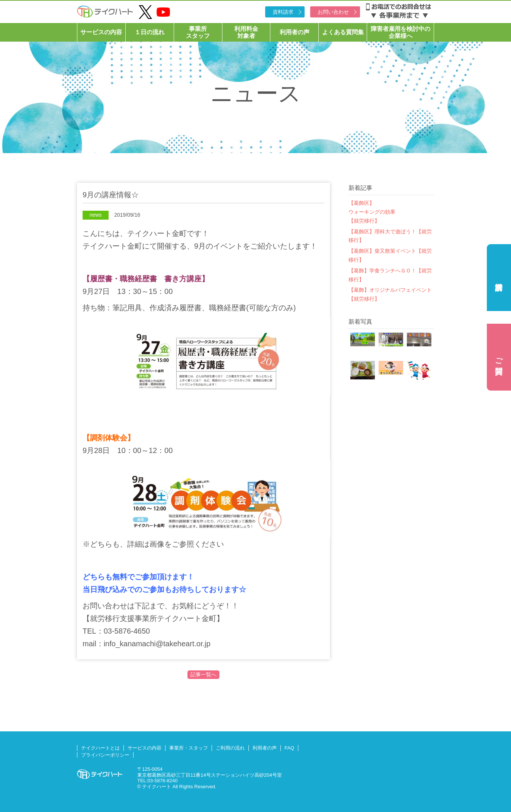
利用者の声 (295, 32)
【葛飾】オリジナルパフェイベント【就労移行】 (390, 294)
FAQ (289, 748)
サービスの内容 (101, 32)
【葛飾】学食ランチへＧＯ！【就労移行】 (390, 275)
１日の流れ (150, 32)
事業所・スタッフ (189, 748)
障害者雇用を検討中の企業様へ (401, 32)
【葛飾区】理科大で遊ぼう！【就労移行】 (390, 236)
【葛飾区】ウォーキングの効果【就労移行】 (372, 212)
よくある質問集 (343, 32)
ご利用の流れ (230, 748)
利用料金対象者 (246, 32)
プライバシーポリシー (105, 755)
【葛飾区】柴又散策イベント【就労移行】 (390, 255)
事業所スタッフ (198, 32)
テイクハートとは (100, 748)
